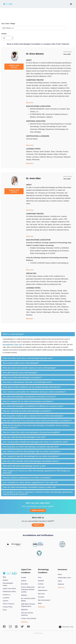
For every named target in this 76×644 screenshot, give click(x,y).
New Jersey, (39, 307)
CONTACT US (38, 525)
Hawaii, (60, 291)
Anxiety (24, 577)
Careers (6, 601)
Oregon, (29, 310)
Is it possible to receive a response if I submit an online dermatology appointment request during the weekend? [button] (38, 493)
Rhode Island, (47, 310)
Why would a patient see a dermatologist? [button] (21, 363)
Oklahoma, (65, 307)
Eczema (41, 584)
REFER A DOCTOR (38, 510)
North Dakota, (50, 304)
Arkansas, (49, 296)
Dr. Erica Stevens (35, 54)
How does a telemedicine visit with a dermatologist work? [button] (27, 382)
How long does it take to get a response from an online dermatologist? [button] (33, 416)
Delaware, (54, 291)
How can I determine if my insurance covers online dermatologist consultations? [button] (37, 421)
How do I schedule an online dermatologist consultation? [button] (27, 411)
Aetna (60, 574)
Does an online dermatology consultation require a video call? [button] (29, 487)
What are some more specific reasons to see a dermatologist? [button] (29, 368)
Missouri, (50, 157)
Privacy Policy (8, 607)
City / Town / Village (8, 24)
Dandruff (41, 581)
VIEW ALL (25, 622)
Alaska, (36, 296)
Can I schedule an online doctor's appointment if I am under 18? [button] (30, 482)
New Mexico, (46, 293)
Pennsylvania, (59, 157)
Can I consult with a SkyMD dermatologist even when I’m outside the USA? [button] (35, 442)
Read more (30, 163)
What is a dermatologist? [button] (13, 334)
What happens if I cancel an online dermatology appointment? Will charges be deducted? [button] (36, 472)
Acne (40, 577)
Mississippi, (43, 154)
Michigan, (68, 301)
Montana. (29, 315)
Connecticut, (31, 291)
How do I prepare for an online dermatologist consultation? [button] (28, 401)
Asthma (24, 581)
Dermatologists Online (8, 584)
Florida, (29, 157)
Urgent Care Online (9, 589)
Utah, (28, 312)
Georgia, (36, 152)
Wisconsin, (63, 154)
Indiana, (56, 154)
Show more (30, 103)
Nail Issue (41, 594)
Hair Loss (41, 587)
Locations (6, 598)
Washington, (48, 312)
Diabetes (24, 595)
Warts (40, 603)
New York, (53, 307)
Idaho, (65, 291)
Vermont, (40, 312)
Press (5, 610)
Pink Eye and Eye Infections (27, 614)
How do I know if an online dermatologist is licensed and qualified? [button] (31, 432)
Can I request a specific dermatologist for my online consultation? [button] (31, 456)
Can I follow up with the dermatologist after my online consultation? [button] (32, 451)
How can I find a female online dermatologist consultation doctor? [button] (31, 461)
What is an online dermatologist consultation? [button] (22, 377)
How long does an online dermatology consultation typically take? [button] (31, 447)
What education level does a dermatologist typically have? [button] (28, 358)
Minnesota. (36, 160)
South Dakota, (56, 293)
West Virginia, (65, 312)
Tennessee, (30, 154)
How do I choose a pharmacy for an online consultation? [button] (27, 478)
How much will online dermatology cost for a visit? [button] (24, 466)
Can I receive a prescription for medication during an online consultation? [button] (34, 392)
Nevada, (50, 154)
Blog (4, 577)
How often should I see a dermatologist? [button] (20, 373)
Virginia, (29, 160)
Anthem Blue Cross (64, 578)
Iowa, (48, 299)
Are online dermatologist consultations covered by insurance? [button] (29, 397)
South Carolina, (45, 152)
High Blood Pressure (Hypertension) (28, 605)
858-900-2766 (66, 627)
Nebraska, (67, 157)
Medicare (61, 584)
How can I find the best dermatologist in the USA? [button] (24, 437)
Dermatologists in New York (12, 344)
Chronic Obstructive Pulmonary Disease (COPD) (28, 589)
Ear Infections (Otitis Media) (28, 600)
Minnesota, (30, 304)
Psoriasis (41, 597)
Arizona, (66, 152)
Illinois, (52, 299)
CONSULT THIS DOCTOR (14, 66)
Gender (4, 34)
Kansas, (64, 299)
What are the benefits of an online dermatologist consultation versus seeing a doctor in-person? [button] (36, 426)
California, (43, 157)
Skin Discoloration (44, 600)
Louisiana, (36, 157)
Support (5, 580)
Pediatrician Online (9, 592)
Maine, (62, 301)
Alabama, (30, 152)
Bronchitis (25, 584)
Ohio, (37, 154)
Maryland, (56, 301)
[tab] (38, 334)
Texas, (53, 152)
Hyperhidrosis (43, 590)
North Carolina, (40, 304)
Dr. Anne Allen (33, 178)
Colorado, (59, 152)
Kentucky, (30, 301)
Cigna (60, 581)
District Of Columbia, (43, 291)
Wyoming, (30, 296)
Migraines (25, 610)
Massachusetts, (46, 301)
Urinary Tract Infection (29, 618)
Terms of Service (9, 604)
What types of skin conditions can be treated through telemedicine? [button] (32, 387)
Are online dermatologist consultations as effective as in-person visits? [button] (33, 406)
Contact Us (7, 595)
